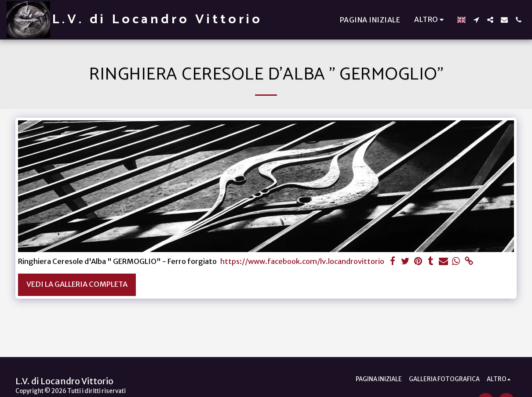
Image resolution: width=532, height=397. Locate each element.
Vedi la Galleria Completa (77, 284)
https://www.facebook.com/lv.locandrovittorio (302, 262)
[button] (476, 20)
